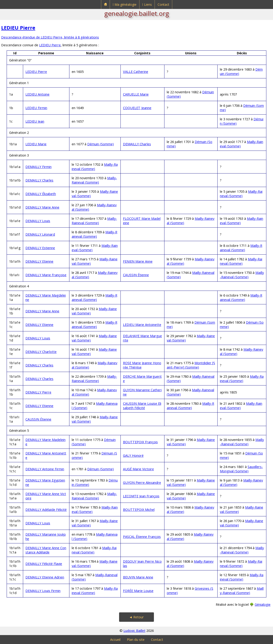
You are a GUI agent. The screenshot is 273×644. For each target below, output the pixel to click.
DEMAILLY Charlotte (41, 352)
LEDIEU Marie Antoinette (142, 325)
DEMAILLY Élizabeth (41, 194)
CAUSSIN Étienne (136, 275)
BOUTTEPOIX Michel (139, 510)
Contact (163, 4)
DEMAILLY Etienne (39, 261)
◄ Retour (136, 617)
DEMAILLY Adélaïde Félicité (46, 510)
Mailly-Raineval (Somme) (95, 167)
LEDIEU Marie (36, 144)
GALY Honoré (133, 455)
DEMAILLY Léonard (40, 234)
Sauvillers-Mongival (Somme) (241, 469)
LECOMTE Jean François (141, 496)
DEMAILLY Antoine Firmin (45, 469)
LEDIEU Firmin (36, 108)
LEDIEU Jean (35, 121)
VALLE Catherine (136, 72)
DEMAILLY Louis (38, 221)
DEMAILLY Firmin (38, 167)
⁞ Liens (147, 4)
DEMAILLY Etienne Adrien (45, 577)
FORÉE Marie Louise (138, 591)
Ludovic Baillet (134, 631)
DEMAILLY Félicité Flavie (44, 564)
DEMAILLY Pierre (38, 392)
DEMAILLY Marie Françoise (46, 275)
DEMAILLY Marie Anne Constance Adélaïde (46, 550)
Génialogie (263, 604)
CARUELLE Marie (136, 94)
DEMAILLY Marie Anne (42, 207)
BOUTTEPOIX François (140, 442)
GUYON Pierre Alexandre (142, 483)
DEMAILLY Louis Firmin (43, 591)
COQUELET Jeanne (137, 108)
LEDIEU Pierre (18, 28)
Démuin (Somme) (101, 144)
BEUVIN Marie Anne (138, 577)
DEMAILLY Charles (137, 144)
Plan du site (136, 640)
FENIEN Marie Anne (138, 261)
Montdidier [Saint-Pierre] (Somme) (191, 365)
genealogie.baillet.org (137, 13)
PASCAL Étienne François (142, 537)
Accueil (115, 640)
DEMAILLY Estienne (40, 248)
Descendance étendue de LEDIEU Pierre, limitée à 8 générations (50, 37)
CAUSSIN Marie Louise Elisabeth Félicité (142, 406)
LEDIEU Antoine (37, 94)
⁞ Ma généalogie (125, 4)
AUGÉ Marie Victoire (138, 469)
